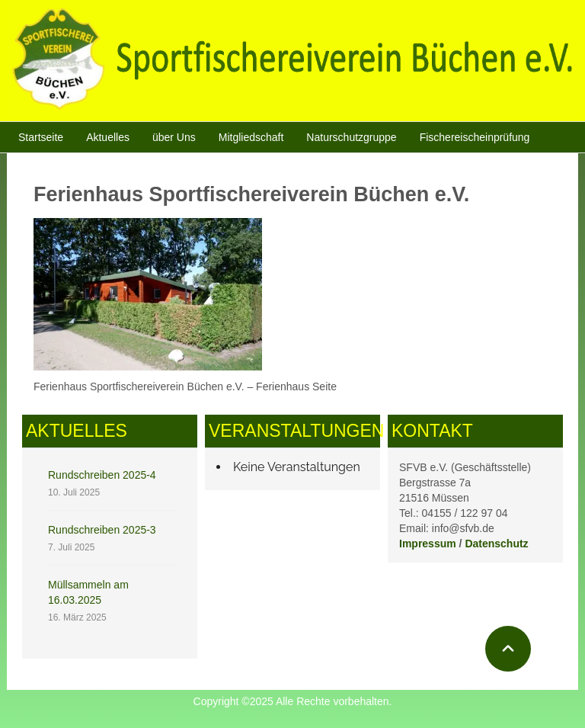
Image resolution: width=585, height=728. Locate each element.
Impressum (428, 544)
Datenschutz (496, 544)
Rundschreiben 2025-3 (102, 530)
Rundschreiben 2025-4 (102, 475)
